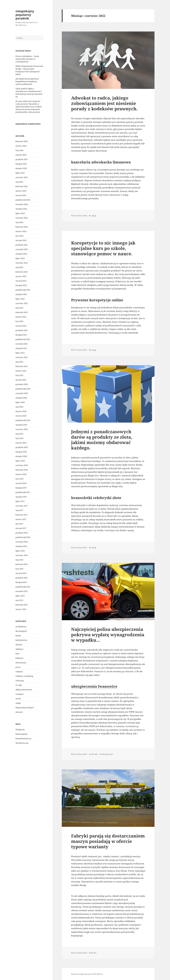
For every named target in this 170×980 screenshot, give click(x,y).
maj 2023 (19, 267)
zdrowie (19, 712)
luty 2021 (19, 375)
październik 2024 (23, 200)
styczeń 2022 (21, 326)
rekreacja (20, 681)
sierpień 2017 (21, 497)
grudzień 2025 (22, 159)
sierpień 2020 (21, 398)
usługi (18, 703)
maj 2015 (19, 600)
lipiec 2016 (20, 551)
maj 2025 (19, 182)
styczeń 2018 (21, 483)
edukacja (19, 649)
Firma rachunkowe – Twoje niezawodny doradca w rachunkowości (27, 59)
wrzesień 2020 (22, 393)
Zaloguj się (20, 730)
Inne (17, 654)
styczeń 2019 (21, 443)
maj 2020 (19, 407)
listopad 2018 (21, 452)
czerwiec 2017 (22, 506)
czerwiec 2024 (22, 218)
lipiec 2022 (20, 299)
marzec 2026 (21, 146)
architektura (21, 627)
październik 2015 (23, 587)
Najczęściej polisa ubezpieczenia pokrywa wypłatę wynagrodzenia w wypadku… (108, 635)
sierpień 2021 (21, 348)
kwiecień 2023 (22, 272)
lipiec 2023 (20, 258)
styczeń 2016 (21, 573)
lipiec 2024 (20, 213)
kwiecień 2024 (22, 227)
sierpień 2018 (21, 456)
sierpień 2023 (21, 254)
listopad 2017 (21, 488)
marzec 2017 (21, 519)
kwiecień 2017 (22, 515)
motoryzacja (21, 663)
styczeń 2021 (21, 380)
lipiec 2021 (20, 353)
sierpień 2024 (21, 209)
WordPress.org (22, 743)
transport (20, 694)
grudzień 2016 (22, 533)
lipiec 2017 (20, 501)
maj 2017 (19, 510)
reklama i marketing (24, 676)
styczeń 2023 (21, 281)
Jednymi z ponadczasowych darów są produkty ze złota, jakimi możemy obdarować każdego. (102, 440)
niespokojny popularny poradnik (25, 15)
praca (18, 667)
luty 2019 (19, 438)
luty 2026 (19, 150)
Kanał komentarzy (23, 739)
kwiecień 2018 (22, 470)
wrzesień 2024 (22, 204)
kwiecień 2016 (22, 564)
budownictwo (21, 640)
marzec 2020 (21, 411)
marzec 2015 (21, 609)
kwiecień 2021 (22, 366)
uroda (18, 699)
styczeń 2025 (21, 195)
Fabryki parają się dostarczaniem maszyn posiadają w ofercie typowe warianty (108, 841)
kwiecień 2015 (22, 605)
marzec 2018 (21, 474)
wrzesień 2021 (22, 344)
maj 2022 (19, 308)
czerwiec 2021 (22, 357)
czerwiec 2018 (22, 465)
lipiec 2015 (20, 596)
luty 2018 (19, 479)
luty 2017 (19, 524)
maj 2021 (19, 362)
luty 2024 (19, 236)
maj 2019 (19, 434)
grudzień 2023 (22, 245)
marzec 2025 (21, 191)
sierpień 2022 (21, 294)
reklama (19, 672)
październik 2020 (23, 389)
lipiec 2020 (20, 402)
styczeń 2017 (21, 528)
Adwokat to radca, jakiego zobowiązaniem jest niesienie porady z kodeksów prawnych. (104, 103)
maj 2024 (19, 222)
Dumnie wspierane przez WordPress (87, 974)
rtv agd (19, 685)
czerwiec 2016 (22, 555)
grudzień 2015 (22, 578)
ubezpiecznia (107, 754)
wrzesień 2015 (22, 591)
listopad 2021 (21, 335)
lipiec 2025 (20, 173)
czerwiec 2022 (22, 303)
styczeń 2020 (21, 416)
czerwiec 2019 (22, 429)
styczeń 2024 (21, 240)
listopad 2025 (21, 164)
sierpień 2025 (21, 168)
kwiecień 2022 (22, 312)
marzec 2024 (21, 231)
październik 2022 (23, 290)
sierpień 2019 (21, 425)
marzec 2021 (21, 371)
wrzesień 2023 (22, 249)
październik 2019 (23, 420)
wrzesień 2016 (22, 542)
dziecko (19, 645)
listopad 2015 (21, 582)
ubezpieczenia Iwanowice (94, 686)
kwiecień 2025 (22, 186)
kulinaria (19, 658)
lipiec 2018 (20, 461)
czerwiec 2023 (22, 263)
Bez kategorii (21, 631)
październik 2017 (23, 492)
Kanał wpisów (22, 734)
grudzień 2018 (22, 447)
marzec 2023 (21, 276)
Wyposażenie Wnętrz (25, 708)
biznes (18, 636)
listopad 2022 (21, 285)
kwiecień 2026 (22, 141)
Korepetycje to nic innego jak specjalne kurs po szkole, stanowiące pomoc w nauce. (103, 248)
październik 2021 (23, 339)
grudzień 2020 (22, 384)
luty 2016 (19, 569)
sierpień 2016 (21, 546)
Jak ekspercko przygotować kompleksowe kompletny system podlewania (27, 81)
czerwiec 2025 (22, 177)
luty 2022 (19, 321)
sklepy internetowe (24, 690)
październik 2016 (23, 537)
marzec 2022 (21, 317)
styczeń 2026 (21, 155)
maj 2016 (19, 560)
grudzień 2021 (22, 330)
